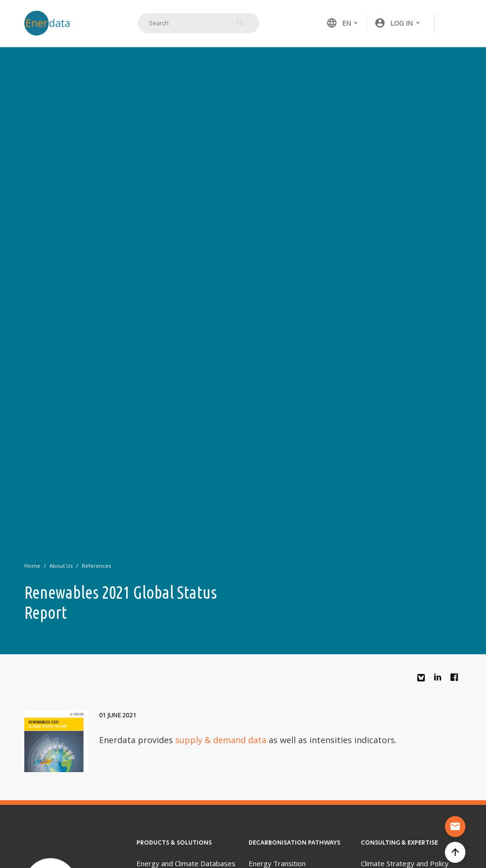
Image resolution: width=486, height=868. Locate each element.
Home (32, 566)
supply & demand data (221, 740)
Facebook (457, 680)
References (96, 566)
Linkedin (440, 680)
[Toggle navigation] (452, 23)
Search (241, 23)
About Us (61, 566)
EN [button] (339, 23)
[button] (398, 23)
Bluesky (423, 681)
